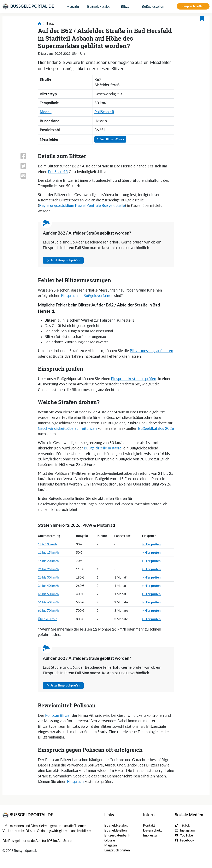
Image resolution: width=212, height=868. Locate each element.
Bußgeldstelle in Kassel (103, 448)
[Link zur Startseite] (40, 24)
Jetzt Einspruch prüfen (63, 260)
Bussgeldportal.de (28, 6)
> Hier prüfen (151, 544)
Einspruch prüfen (193, 6)
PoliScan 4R (104, 112)
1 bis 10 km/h (47, 544)
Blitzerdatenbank (117, 835)
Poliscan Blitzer (58, 715)
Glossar (110, 840)
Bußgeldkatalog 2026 (156, 429)
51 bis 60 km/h (48, 602)
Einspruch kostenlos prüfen (134, 379)
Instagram (187, 830)
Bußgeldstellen (153, 6)
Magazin (73, 6)
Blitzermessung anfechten (151, 351)
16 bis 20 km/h (48, 561)
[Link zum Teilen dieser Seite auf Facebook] (26, 156)
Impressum (151, 835)
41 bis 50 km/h (48, 594)
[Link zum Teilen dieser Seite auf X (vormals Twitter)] (26, 166)
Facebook (187, 840)
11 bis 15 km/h (48, 553)
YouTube (186, 835)
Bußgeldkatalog (99, 6)
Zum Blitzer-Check (110, 139)
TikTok (185, 825)
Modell (46, 112)
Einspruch (75, 782)
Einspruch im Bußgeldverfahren (87, 296)
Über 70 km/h (48, 619)
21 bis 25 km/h (48, 569)
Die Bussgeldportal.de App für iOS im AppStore (37, 841)
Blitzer (126, 6)
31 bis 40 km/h (48, 586)
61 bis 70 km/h (48, 611)
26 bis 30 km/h (48, 577)
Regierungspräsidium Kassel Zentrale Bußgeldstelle (82, 206)
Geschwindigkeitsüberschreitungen (67, 429)
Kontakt (149, 825)
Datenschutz (152, 830)
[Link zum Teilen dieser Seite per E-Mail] (26, 176)
